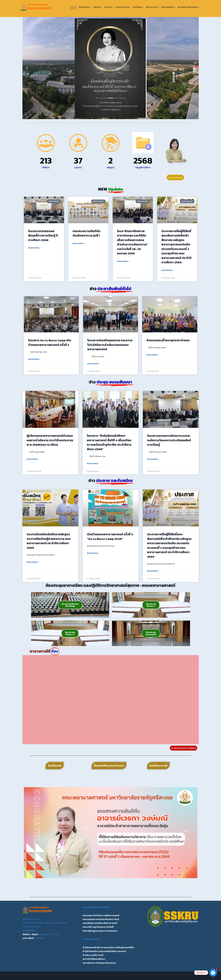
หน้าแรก (73, 7)
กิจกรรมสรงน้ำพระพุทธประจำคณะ (168, 340)
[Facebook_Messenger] (213, 973)
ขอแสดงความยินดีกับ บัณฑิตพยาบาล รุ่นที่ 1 (86, 233)
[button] (27, 68)
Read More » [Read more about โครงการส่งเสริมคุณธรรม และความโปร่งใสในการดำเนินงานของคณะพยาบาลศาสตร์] (93, 364)
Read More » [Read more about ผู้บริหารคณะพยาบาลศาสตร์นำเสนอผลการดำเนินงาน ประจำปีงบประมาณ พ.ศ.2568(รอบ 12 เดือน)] (33, 459)
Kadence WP (119, 976)
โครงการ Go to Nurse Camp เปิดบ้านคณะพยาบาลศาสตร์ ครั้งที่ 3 (50, 343)
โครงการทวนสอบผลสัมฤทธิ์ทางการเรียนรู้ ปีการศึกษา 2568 (43, 236)
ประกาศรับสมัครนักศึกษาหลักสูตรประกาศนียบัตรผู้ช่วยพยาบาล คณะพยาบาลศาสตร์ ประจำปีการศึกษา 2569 (49, 541)
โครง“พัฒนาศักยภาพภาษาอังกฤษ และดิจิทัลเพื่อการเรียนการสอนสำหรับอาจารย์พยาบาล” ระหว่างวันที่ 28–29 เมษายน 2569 (132, 242)
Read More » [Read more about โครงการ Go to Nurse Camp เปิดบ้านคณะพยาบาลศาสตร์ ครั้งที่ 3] (34, 359)
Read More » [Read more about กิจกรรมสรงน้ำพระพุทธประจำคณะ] (152, 355)
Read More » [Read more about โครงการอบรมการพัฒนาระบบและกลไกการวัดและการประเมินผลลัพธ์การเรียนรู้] (153, 459)
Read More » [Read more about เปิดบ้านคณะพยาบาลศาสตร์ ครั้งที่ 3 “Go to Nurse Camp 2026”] (93, 553)
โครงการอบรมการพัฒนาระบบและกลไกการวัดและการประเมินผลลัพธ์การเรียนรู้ (169, 440)
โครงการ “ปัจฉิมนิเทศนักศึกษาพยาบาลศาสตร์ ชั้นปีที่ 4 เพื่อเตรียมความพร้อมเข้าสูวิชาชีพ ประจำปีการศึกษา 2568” (109, 442)
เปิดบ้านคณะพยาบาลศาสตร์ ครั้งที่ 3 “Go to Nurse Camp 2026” (110, 537)
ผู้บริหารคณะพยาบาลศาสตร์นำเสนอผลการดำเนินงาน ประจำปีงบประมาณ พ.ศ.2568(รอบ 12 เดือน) (50, 440)
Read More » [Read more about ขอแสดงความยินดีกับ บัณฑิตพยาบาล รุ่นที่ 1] (78, 243)
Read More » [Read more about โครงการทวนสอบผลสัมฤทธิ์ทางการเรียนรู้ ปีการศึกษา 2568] (34, 248)
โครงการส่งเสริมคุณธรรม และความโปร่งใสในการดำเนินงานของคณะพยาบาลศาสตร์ (110, 345)
